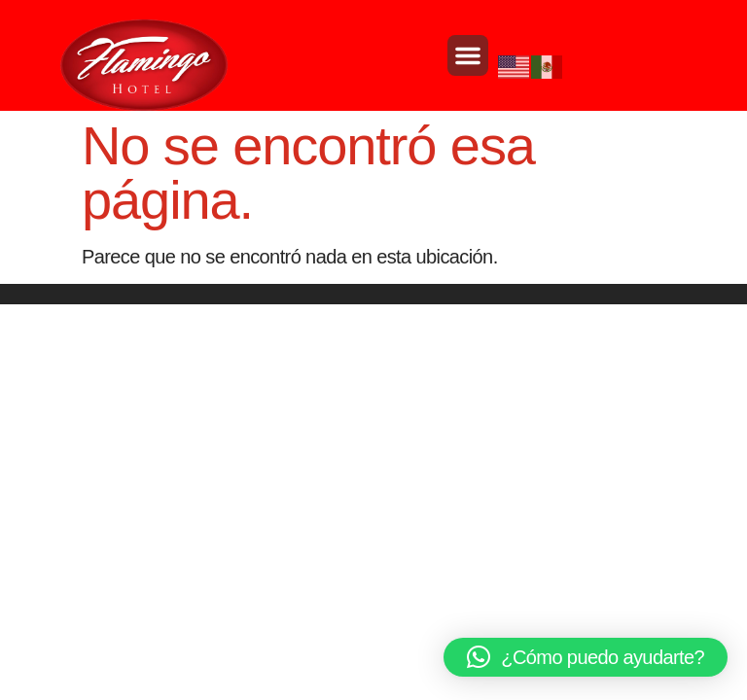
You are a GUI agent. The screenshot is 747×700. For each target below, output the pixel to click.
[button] (468, 55)
